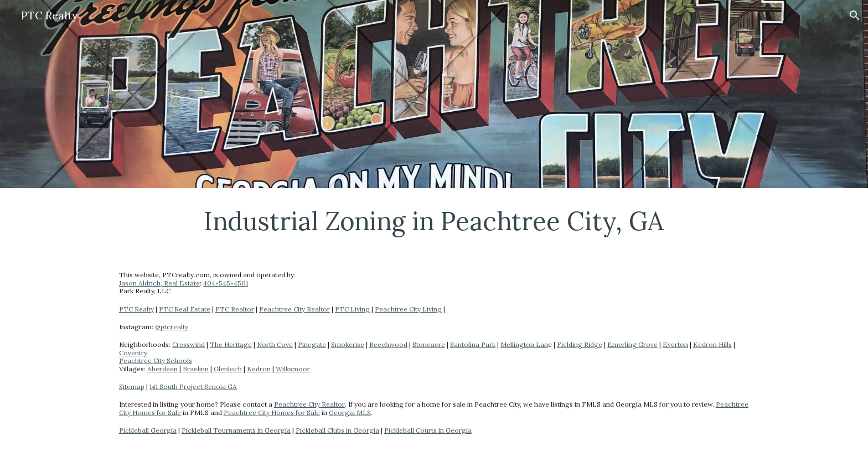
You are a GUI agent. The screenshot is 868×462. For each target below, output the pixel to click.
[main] (434, 221)
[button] (855, 15)
